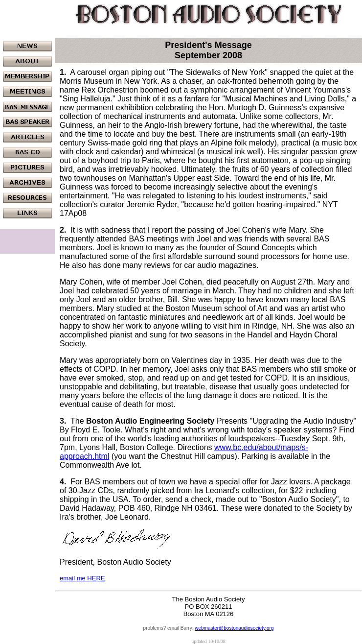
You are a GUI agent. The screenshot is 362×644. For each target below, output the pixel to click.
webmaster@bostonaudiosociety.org (234, 628)
